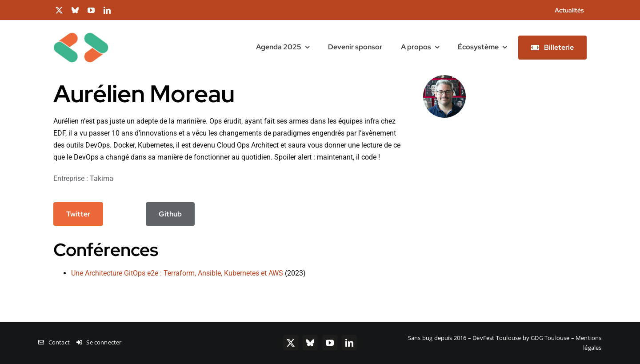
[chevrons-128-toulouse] (81, 23)
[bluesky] (75, 10)
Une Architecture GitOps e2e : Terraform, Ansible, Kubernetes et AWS (177, 273)
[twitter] (59, 10)
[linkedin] (107, 10)
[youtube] (91, 10)
